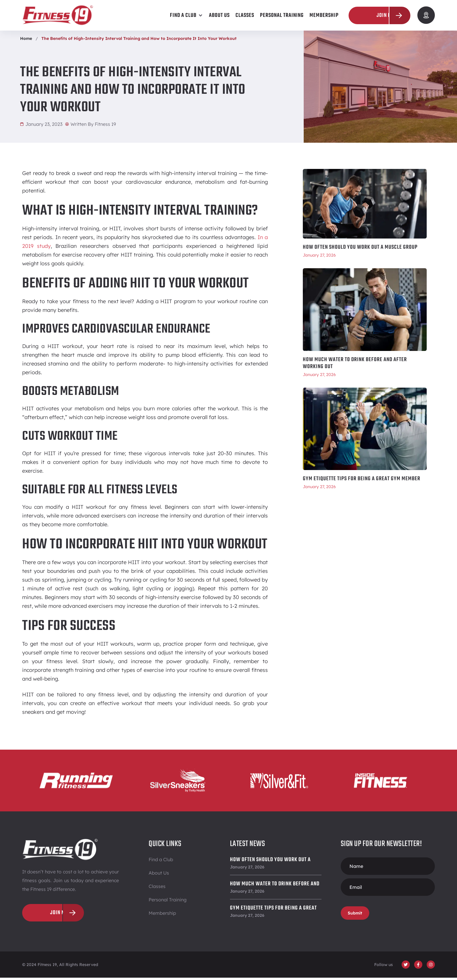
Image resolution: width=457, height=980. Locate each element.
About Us (159, 875)
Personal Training (168, 902)
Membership (162, 915)
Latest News (248, 846)
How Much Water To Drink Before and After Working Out (355, 365)
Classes (157, 889)
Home (26, 41)
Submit (355, 915)
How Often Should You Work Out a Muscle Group (360, 250)
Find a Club (161, 862)
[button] (187, 15)
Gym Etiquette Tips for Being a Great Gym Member (362, 481)
